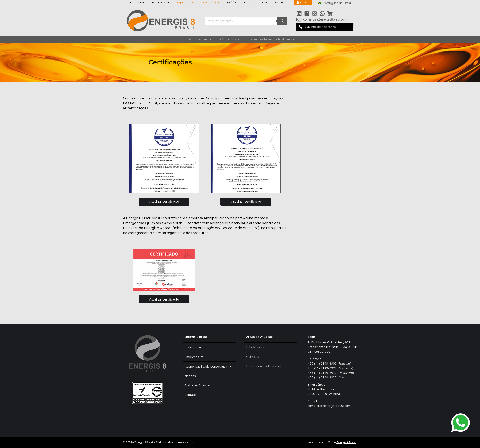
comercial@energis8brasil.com (329, 406)
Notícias (231, 2)
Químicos (230, 39)
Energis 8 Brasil (346, 442)
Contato (279, 2)
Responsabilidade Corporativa (198, 2)
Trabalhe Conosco (255, 2)
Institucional (138, 2)
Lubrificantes (199, 39)
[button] (325, 27)
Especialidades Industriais (272, 39)
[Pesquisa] (282, 21)
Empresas (161, 2)
